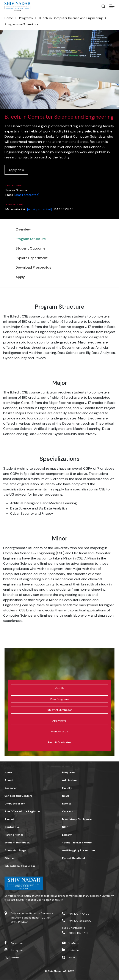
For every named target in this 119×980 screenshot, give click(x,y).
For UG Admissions (73, 928)
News (66, 796)
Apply (20, 277)
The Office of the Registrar (23, 811)
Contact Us (12, 827)
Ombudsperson (15, 804)
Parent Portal (14, 835)
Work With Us (60, 732)
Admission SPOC (15, 204)
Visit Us (60, 688)
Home (9, 18)
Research (11, 788)
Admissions (70, 780)
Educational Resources (20, 866)
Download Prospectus (33, 267)
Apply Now (16, 170)
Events (67, 804)
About (9, 780)
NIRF (65, 827)
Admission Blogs (15, 850)
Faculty (67, 788)
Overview (23, 229)
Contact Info (14, 185)
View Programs (60, 699)
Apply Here (60, 721)
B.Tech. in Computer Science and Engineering (71, 18)
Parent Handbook (74, 858)
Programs (26, 18)
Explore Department (32, 258)
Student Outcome (30, 248)
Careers (68, 811)
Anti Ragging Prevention (78, 850)
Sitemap (10, 858)
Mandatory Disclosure (77, 819)
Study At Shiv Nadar (60, 710)
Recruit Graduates (60, 742)
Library (67, 835)
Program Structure (31, 239)
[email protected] (27, 195)
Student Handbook (17, 843)
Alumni (9, 819)
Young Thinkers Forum (77, 843)
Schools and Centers (19, 796)
